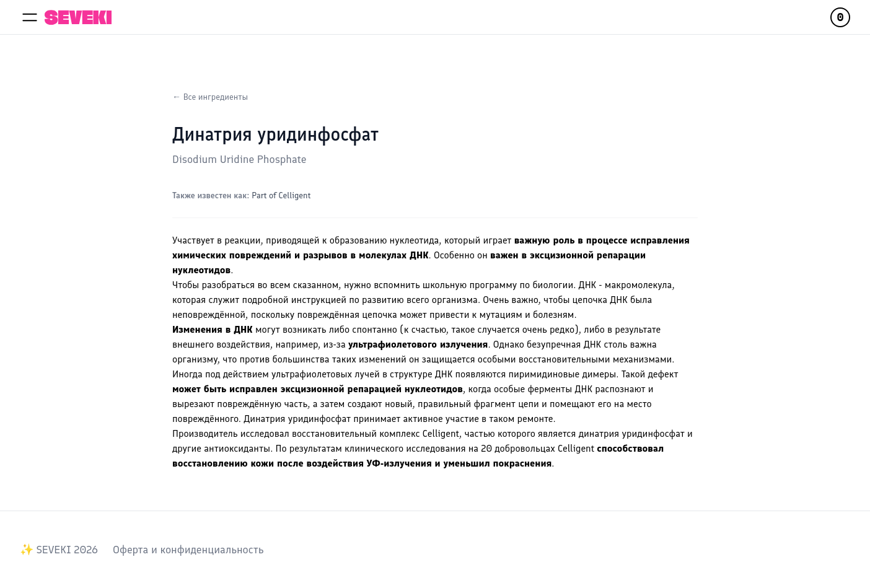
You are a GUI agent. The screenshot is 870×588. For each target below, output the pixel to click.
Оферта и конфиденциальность (188, 550)
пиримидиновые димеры (563, 374)
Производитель (205, 433)
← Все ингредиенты (210, 97)
